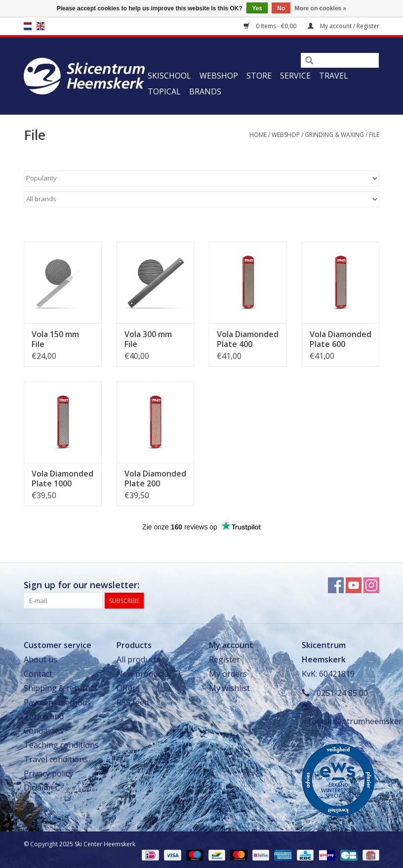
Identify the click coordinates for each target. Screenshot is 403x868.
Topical (164, 91)
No (281, 8)
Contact (38, 674)
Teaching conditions (61, 745)
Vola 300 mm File (148, 339)
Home (258, 135)
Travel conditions (56, 759)
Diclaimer (41, 787)
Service (295, 76)
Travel (334, 76)
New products (142, 674)
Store (259, 76)
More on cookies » (321, 8)
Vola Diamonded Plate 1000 (62, 478)
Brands (205, 91)
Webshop (219, 76)
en (40, 26)
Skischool (169, 76)
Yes (257, 8)
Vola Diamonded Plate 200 (155, 478)
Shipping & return (57, 688)
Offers (128, 688)
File (374, 135)
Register (224, 659)
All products (139, 659)
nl (28, 26)
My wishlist (229, 688)
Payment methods (57, 702)
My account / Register (343, 26)
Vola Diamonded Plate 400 (248, 339)
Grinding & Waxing (334, 135)
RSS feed (133, 702)
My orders (228, 674)
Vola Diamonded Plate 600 (341, 339)
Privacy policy (48, 774)
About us (40, 659)
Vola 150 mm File (55, 339)
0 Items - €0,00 (271, 26)
